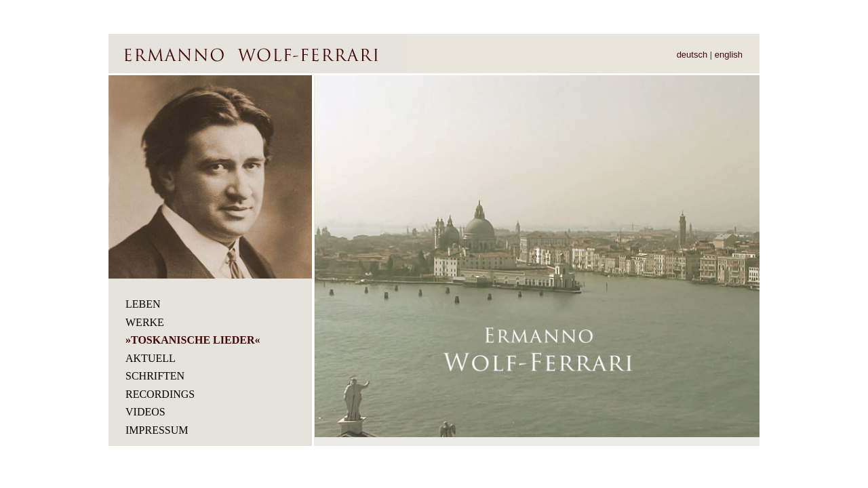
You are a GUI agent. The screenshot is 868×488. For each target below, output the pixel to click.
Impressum (157, 430)
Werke (145, 322)
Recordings (160, 394)
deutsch (692, 55)
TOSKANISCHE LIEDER (193, 340)
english (729, 55)
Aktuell (151, 358)
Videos (145, 412)
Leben (143, 304)
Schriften (155, 376)
